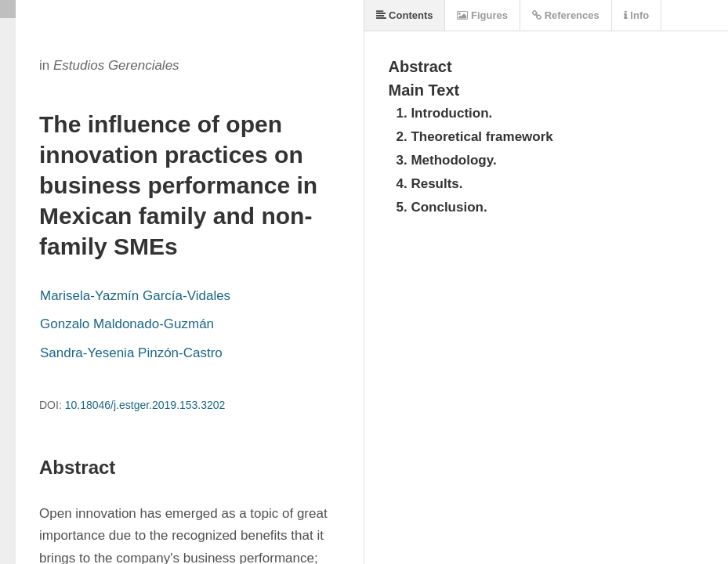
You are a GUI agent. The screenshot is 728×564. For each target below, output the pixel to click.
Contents (405, 15)
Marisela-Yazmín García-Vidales (135, 296)
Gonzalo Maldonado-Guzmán (127, 324)
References (566, 15)
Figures (482, 15)
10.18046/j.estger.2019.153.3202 (145, 405)
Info (636, 15)
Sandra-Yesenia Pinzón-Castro (131, 353)
